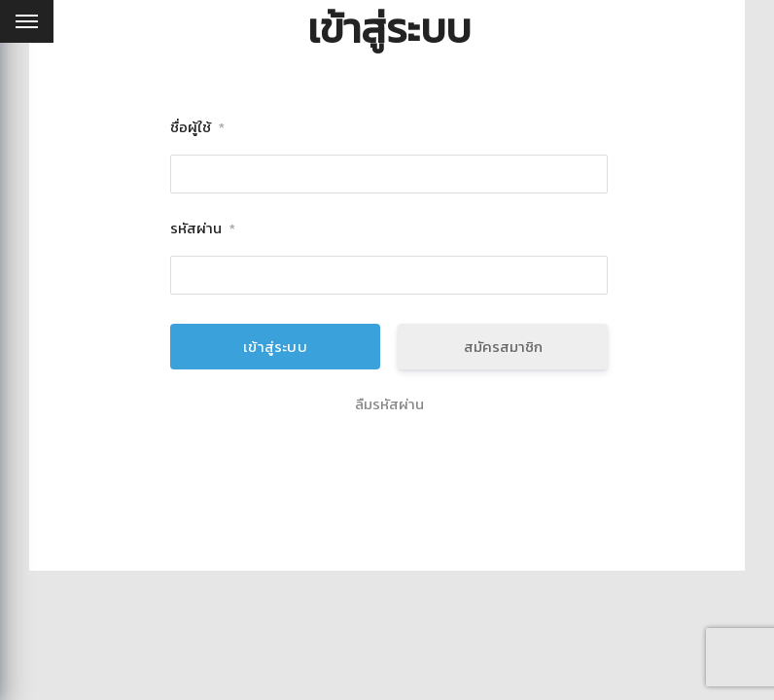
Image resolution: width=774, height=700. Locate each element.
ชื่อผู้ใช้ (197, 128)
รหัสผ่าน (203, 229)
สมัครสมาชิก (503, 347)
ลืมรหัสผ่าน (389, 404)
